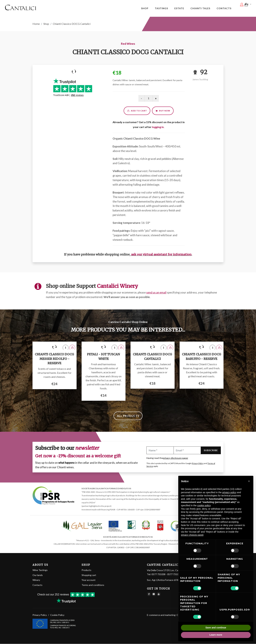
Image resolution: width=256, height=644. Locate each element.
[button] (249, 481)
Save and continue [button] (216, 628)
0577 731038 (158, 574)
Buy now (163, 111)
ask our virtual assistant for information (161, 255)
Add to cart (137, 111)
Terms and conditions (93, 585)
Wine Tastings (40, 570)
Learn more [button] (216, 635)
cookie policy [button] (204, 505)
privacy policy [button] (229, 492)
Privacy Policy (198, 463)
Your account (89, 580)
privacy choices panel (192, 535)
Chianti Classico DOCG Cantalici (152, 357)
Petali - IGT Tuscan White (103, 357)
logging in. (158, 127)
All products (128, 416)
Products (86, 570)
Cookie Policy (57, 615)
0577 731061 (174, 574)
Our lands (38, 575)
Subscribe (211, 450)
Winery (36, 580)
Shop (46, 24)
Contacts (37, 585)
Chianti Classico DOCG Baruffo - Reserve (202, 357)
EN (248, 8)
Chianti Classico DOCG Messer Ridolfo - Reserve (54, 359)
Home (36, 24)
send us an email (156, 293)
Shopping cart (89, 575)
